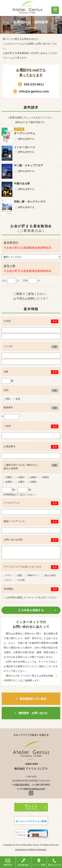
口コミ (7, 580)
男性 (6, 399)
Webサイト (32, 575)
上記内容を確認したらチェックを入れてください (30, 597)
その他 (20, 580)
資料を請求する (25, 139)
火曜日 (20, 477)
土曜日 (20, 482)
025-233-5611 (34, 84)
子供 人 (31, 281)
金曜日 (7, 482)
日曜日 (32, 482)
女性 (16, 399)
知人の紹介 (49, 575)
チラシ (7, 575)
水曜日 (32, 477)
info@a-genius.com (34, 91)
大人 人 (11, 281)
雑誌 (19, 575)
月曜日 (7, 477)
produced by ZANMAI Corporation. (31, 850)
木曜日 (44, 477)
